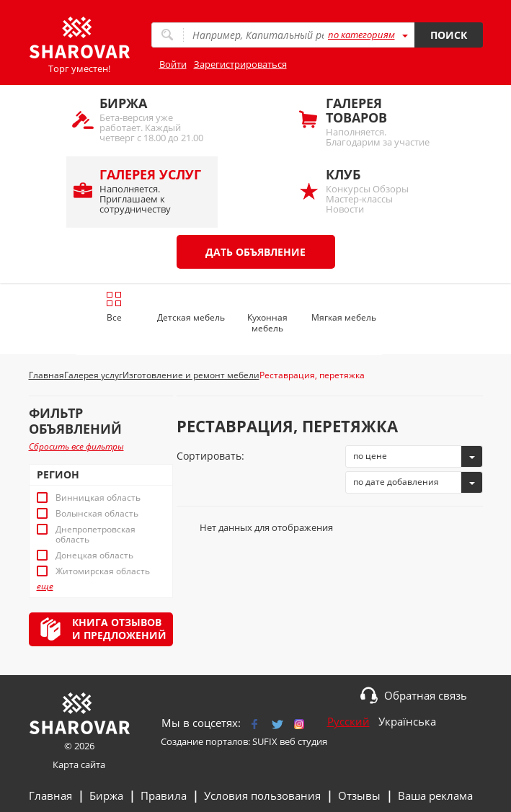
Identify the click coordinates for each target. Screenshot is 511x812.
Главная (50, 795)
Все (114, 307)
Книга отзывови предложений (119, 629)
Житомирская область (103, 571)
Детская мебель (191, 317)
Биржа (106, 795)
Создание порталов (204, 741)
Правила (164, 795)
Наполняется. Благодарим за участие (378, 121)
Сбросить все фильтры (76, 446)
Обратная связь (426, 695)
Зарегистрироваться (240, 64)
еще (45, 586)
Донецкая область (94, 556)
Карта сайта (79, 764)
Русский (348, 721)
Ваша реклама (435, 795)
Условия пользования (262, 795)
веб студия (303, 741)
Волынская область (97, 514)
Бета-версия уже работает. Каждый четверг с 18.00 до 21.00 (151, 119)
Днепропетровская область (95, 535)
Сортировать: (210, 456)
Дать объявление (255, 252)
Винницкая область (98, 498)
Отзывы (359, 795)
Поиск (449, 35)
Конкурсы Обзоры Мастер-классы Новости (378, 191)
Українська (407, 721)
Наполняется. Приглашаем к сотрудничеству (151, 191)
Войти (173, 64)
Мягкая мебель (344, 317)
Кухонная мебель (267, 323)
